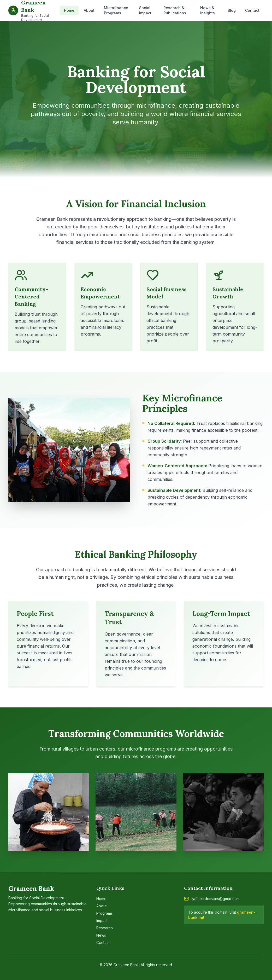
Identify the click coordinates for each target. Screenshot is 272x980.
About (89, 10)
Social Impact (145, 10)
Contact (252, 10)
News (101, 935)
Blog (232, 10)
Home (69, 10)
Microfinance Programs (116, 10)
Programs (105, 913)
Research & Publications (175, 10)
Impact (102, 921)
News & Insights (208, 10)
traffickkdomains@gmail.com (215, 899)
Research (105, 928)
